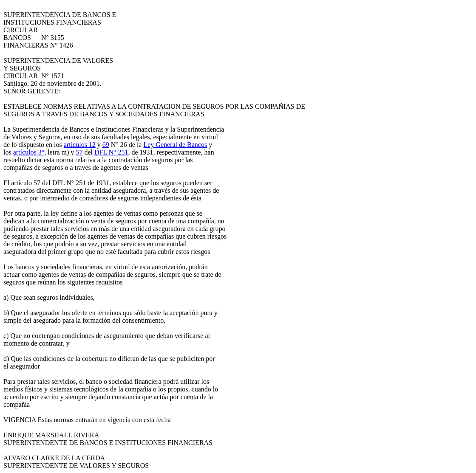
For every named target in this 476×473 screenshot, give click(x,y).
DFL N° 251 (111, 152)
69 (106, 145)
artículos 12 (80, 145)
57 (79, 152)
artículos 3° (29, 152)
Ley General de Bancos (175, 145)
